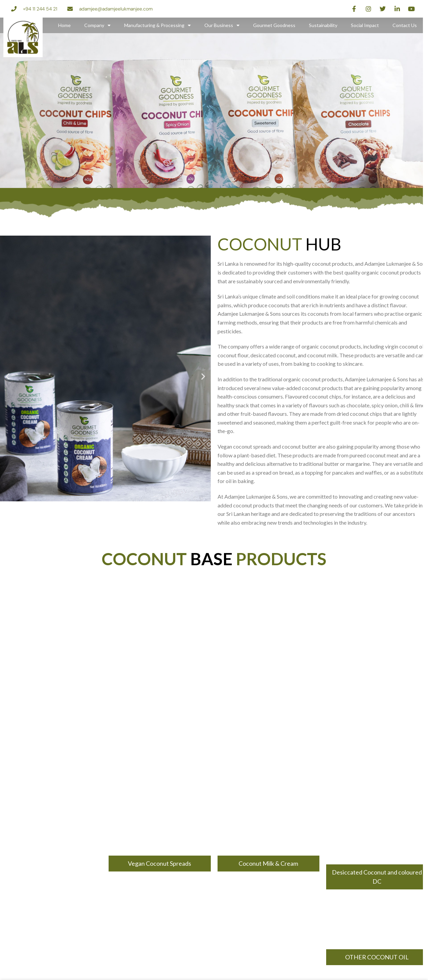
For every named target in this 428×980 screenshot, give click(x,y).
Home (64, 25)
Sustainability (323, 25)
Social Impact (365, 25)
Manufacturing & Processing (157, 25)
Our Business (222, 25)
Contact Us (405, 25)
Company (97, 25)
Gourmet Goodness (274, 25)
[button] (8, 376)
